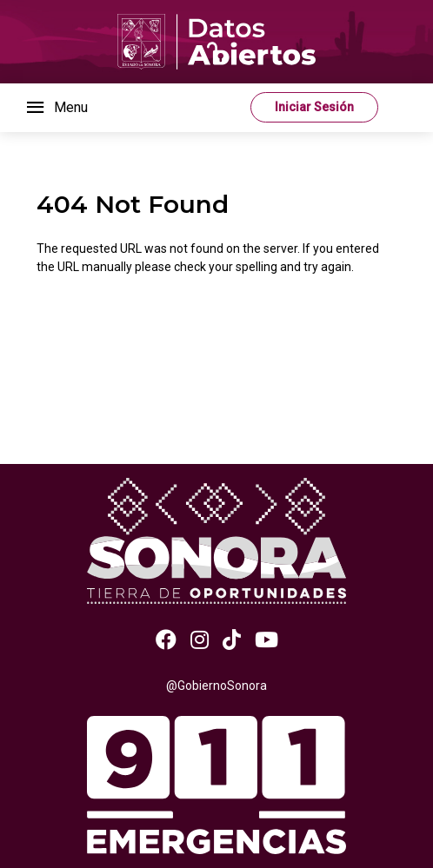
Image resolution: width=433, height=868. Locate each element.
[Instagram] (200, 640)
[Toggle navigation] (56, 108)
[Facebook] (166, 640)
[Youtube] (266, 640)
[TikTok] (232, 640)
